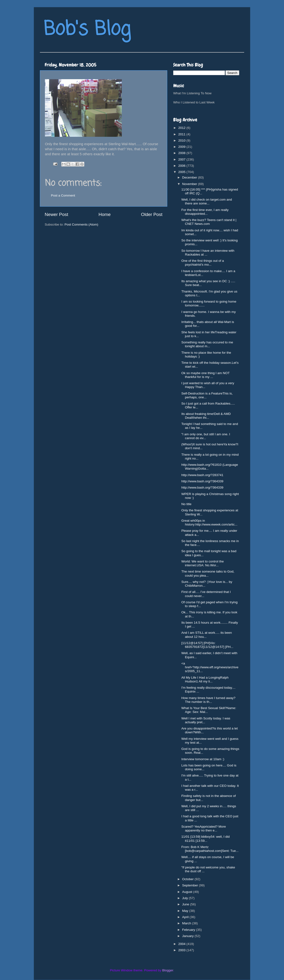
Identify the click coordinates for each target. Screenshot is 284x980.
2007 (182, 159)
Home (105, 214)
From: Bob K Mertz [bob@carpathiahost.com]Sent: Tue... (210, 849)
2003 (182, 950)
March (187, 923)
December (190, 177)
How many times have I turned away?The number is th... (208, 700)
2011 (182, 134)
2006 (182, 166)
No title (186, 504)
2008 (182, 153)
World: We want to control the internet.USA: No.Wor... (203, 563)
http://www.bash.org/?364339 (202, 481)
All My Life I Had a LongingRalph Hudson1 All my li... (205, 679)
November (190, 184)
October (188, 879)
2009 (182, 147)
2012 (182, 128)
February (189, 930)
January (188, 936)
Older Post (152, 214)
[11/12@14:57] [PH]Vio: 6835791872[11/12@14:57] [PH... (207, 645)
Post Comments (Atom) (81, 224)
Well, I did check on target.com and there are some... (207, 201)
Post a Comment (63, 195)
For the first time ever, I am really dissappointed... (205, 212)
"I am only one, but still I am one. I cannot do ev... (206, 436)
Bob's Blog (87, 30)
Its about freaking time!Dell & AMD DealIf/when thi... (206, 416)
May (186, 911)
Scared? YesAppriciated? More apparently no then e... (204, 828)
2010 (182, 140)
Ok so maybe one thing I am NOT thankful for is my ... (206, 375)
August (188, 892)
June (186, 904)
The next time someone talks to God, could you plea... (208, 573)
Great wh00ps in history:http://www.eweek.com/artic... (209, 523)
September (191, 885)
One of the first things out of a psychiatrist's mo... (203, 263)
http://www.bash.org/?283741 (202, 475)
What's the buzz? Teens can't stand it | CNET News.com (209, 222)
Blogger (168, 970)
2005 (182, 172)
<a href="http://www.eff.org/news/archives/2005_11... (210, 667)
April (186, 917)
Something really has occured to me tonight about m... (207, 344)
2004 (182, 944)
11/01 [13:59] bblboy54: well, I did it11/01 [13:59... (206, 839)
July (185, 898)
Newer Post (56, 214)
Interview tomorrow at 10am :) (203, 759)
